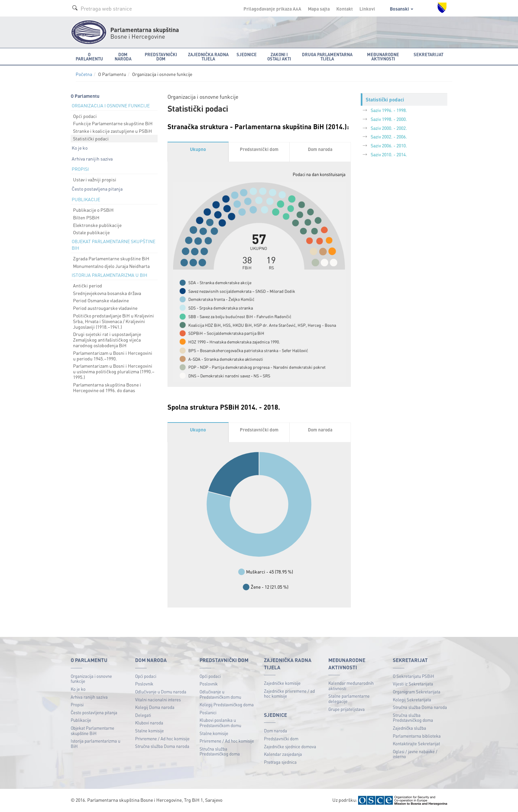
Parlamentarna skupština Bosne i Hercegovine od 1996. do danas (107, 387)
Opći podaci (85, 116)
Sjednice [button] (247, 54)
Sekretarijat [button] (428, 54)
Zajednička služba (409, 728)
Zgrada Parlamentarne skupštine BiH (111, 258)
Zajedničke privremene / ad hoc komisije (289, 694)
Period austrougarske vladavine (105, 308)
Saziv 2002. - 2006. (389, 136)
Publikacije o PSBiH (93, 210)
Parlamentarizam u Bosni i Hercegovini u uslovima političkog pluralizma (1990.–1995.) (114, 371)
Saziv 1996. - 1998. (389, 110)
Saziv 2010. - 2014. (389, 154)
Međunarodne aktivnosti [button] (383, 56)
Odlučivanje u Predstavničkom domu (220, 694)
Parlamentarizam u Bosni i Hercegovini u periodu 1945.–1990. (113, 356)
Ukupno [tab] (198, 149)
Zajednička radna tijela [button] (208, 56)
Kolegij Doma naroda (155, 707)
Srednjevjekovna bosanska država (107, 293)
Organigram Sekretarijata (417, 692)
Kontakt (345, 9)
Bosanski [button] (402, 9)
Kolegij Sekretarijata (412, 700)
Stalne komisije (149, 731)
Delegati (143, 715)
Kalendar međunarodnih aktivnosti (351, 686)
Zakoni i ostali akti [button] (279, 56)
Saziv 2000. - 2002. (389, 128)
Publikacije (81, 720)
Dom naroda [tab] (320, 149)
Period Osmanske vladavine (101, 300)
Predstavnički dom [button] (161, 56)
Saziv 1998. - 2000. (389, 119)
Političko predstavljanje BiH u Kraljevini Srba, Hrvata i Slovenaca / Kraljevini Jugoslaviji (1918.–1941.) (113, 321)
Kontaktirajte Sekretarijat (416, 743)
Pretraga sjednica (280, 762)
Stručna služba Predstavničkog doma (220, 751)
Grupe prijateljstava (347, 709)
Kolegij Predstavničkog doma (227, 704)
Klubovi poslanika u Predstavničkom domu (220, 723)
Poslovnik (144, 684)
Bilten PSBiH (86, 217)
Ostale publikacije (91, 232)
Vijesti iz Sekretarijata (413, 684)
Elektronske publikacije (97, 225)
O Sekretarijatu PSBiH (413, 676)
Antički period (88, 285)
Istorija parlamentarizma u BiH (95, 743)
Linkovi (367, 9)
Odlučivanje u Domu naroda (161, 692)
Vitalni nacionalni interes (158, 700)
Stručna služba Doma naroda (162, 746)
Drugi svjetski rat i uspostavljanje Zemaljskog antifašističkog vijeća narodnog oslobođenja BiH (107, 340)
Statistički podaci (91, 138)
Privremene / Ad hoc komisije (162, 738)
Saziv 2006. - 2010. (389, 145)
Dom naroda (276, 731)
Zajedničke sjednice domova (290, 746)
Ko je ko (80, 148)
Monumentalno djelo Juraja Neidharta (111, 266)
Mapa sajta (319, 9)
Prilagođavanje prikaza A (272, 9)
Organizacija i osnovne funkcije (91, 679)
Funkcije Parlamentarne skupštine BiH (113, 123)
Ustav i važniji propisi (95, 179)
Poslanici (208, 712)
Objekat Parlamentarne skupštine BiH (92, 731)
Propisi (77, 704)
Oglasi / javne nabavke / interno (415, 754)
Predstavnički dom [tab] (259, 149)
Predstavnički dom (281, 738)
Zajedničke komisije (282, 683)
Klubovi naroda (149, 723)
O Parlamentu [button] (89, 56)
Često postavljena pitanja (97, 189)
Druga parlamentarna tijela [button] (327, 56)
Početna (84, 74)
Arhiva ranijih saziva (92, 159)
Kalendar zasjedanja (283, 754)
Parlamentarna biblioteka (417, 736)
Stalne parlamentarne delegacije (349, 699)
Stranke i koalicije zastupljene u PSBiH (112, 131)
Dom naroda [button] (123, 56)
